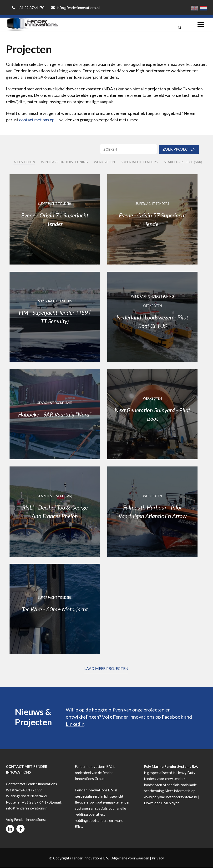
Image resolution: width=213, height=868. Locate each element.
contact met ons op (37, 120)
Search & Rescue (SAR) (184, 162)
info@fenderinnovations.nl (75, 7)
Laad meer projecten (106, 668)
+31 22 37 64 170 (36, 802)
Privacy (158, 858)
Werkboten (105, 162)
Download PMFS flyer (161, 803)
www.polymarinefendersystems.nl (170, 797)
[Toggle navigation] (201, 24)
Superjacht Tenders (141, 162)
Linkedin (75, 724)
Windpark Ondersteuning (65, 162)
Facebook (172, 717)
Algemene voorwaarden (130, 858)
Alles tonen (24, 162)
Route (11, 802)
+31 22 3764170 (28, 7)
